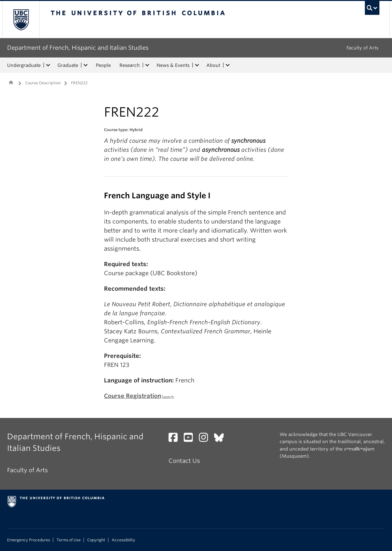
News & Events (173, 65)
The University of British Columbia (21, 20)
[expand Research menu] (147, 65)
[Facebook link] (175, 439)
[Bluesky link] (221, 439)
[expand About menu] (228, 65)
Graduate (68, 65)
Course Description (43, 83)
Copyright (96, 540)
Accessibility (124, 540)
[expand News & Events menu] (197, 65)
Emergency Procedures (29, 540)
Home (11, 82)
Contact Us (184, 461)
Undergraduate (24, 65)
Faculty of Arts (362, 48)
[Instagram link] (206, 439)
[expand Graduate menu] (86, 65)
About (213, 65)
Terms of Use (69, 540)
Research (130, 65)
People (103, 65)
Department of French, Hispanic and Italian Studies (78, 48)
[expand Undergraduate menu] (48, 65)
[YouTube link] (191, 439)
